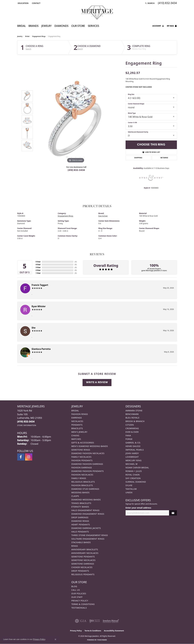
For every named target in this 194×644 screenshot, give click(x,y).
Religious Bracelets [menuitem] (83, 482)
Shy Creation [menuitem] (133, 478)
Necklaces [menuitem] (77, 421)
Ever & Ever (103, 216)
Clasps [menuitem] (75, 496)
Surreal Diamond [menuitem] (136, 482)
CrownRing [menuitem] (132, 428)
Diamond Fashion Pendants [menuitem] (88, 471)
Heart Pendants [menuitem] (81, 525)
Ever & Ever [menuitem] (132, 432)
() (76, 262)
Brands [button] (33, 26)
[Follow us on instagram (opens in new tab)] (29, 457)
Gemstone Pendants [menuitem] (83, 557)
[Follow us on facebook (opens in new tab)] (21, 457)
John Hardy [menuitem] (132, 453)
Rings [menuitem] (75, 546)
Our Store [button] (78, 26)
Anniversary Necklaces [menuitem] (85, 553)
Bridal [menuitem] (75, 411)
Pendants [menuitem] (77, 425)
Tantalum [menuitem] (131, 489)
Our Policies (79, 593)
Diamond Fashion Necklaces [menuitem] (88, 453)
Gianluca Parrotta (41, 349)
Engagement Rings (39, 36)
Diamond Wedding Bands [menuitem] (86, 500)
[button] (23, 3)
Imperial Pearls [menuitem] (135, 450)
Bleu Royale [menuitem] (133, 418)
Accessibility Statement (114, 631)
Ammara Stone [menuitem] (134, 411)
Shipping (138, 158)
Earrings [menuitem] (77, 418)
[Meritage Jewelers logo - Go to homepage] (97, 13)
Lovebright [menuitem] (132, 457)
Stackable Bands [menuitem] (81, 542)
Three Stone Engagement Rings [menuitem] (90, 535)
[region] (76, 121)
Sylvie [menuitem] (129, 485)
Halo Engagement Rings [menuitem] (86, 510)
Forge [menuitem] (129, 439)
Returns (164, 158)
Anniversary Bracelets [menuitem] (85, 549)
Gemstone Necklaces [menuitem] (84, 560)
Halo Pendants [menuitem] (80, 532)
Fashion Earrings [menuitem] (82, 468)
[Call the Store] (26, 422)
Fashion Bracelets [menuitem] (82, 485)
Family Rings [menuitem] (79, 478)
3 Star (38, 267)
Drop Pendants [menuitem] (80, 571)
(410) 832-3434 (76, 170)
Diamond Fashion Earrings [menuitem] (87, 464)
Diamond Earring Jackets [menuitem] (86, 528)
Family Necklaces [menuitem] (81, 457)
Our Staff (77, 597)
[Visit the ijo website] (95, 621)
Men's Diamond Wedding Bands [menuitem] (90, 446)
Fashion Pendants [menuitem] (82, 460)
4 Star (38, 265)
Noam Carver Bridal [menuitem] (137, 468)
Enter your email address (138, 508)
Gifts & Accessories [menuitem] (83, 443)
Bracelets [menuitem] (77, 428)
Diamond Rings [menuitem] (80, 521)
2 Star (38, 270)
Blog (74, 586)
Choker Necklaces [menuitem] (82, 567)
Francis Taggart (40, 285)
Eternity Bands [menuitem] (80, 507)
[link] (36, 3)
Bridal (27, 36)
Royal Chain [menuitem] (133, 475)
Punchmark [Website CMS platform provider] (102, 640)
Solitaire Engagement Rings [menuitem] (88, 539)
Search (28, 49)
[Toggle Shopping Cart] (172, 26)
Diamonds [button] (61, 26)
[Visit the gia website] (81, 621)
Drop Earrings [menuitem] (80, 517)
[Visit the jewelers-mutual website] (111, 621)
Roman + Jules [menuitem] (134, 471)
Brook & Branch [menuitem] (135, 421)
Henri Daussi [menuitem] (133, 446)
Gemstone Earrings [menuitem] (83, 564)
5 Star (38, 262)
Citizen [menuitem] (130, 425)
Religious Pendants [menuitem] (83, 574)
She (34, 328)
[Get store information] (27, 425)
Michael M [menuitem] (132, 464)
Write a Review (97, 382)
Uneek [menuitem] (129, 492)
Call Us (76, 590)
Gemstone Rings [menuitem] (81, 450)
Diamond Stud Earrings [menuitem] (85, 489)
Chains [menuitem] (75, 435)
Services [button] (93, 26)
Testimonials (79, 608)
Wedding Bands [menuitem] (80, 492)
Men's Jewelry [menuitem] (79, 432)
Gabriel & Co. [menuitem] (133, 443)
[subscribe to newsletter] (173, 513)
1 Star (38, 273)
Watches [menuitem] (76, 439)
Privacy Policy (80, 601)
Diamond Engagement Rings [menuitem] (88, 514)
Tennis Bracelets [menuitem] (81, 503)
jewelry (20, 36)
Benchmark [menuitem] (132, 414)
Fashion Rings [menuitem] (80, 414)
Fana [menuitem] (128, 435)
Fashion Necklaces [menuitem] (82, 475)
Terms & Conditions (83, 604)
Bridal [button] (21, 26)
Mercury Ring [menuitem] (134, 460)
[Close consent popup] (55, 639)
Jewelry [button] (46, 26)
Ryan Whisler (39, 306)
